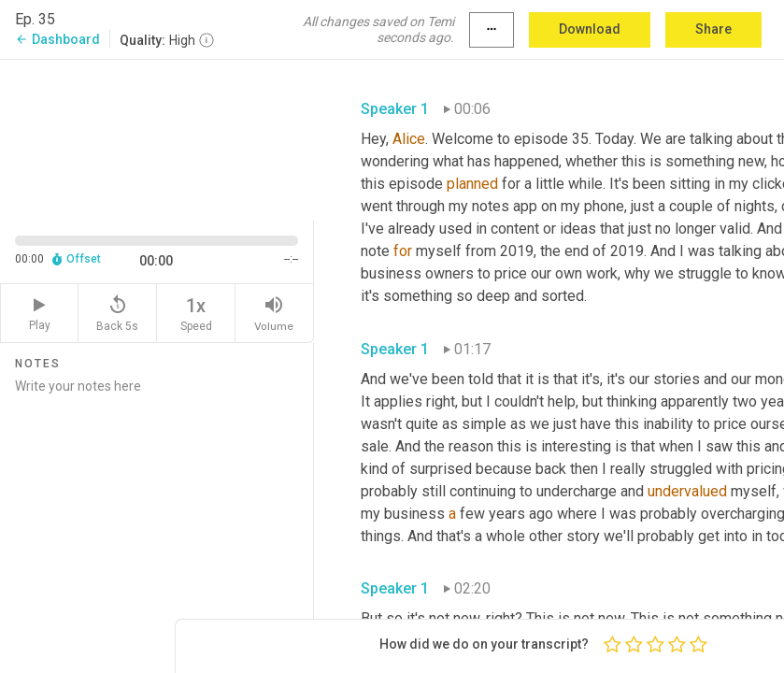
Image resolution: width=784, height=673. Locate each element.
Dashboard (57, 39)
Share (713, 29)
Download (590, 29)
